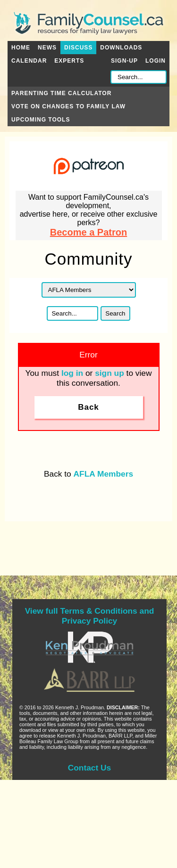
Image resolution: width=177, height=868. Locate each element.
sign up (110, 373)
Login (156, 61)
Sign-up (124, 61)
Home (21, 48)
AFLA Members (103, 474)
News (47, 48)
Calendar (29, 61)
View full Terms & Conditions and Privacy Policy (90, 616)
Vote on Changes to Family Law (68, 106)
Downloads (121, 48)
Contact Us (89, 768)
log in (72, 373)
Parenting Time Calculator (61, 93)
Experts (69, 61)
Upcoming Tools (41, 120)
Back (88, 407)
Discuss (78, 48)
